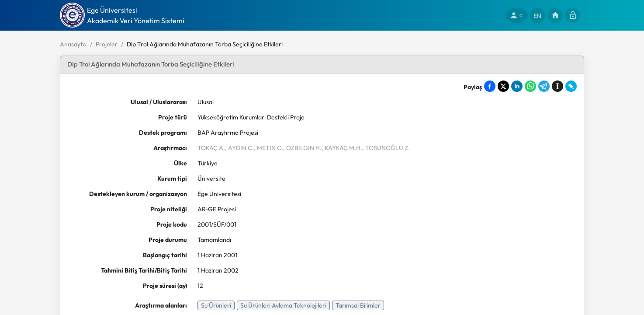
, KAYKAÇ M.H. (342, 148)
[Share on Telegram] (544, 86)
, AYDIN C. (239, 148)
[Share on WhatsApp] (530, 86)
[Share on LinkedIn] (517, 86)
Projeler (107, 44)
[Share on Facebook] (490, 86)
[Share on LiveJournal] (571, 86)
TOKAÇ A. (211, 148)
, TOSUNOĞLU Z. (386, 148)
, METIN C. (268, 148)
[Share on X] (503, 86)
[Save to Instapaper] (557, 86)
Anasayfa (73, 44)
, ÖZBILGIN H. (302, 148)
